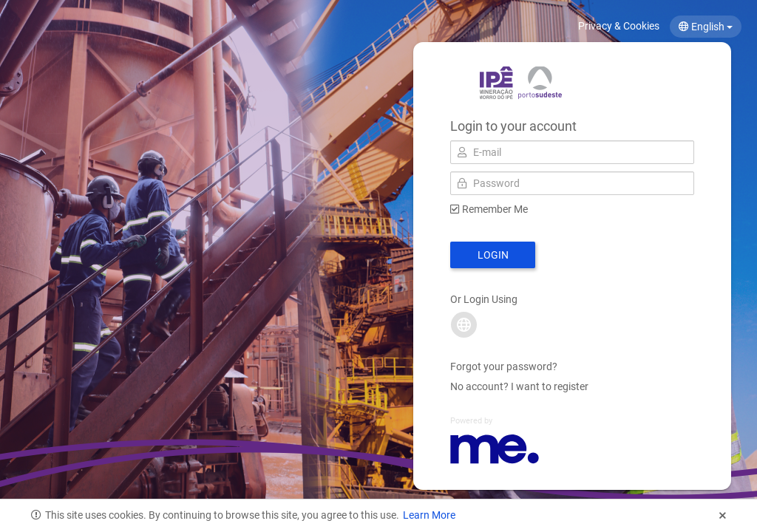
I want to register (550, 386)
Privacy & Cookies (619, 26)
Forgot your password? (504, 366)
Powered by (471, 421)
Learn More (429, 515)
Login (493, 255)
